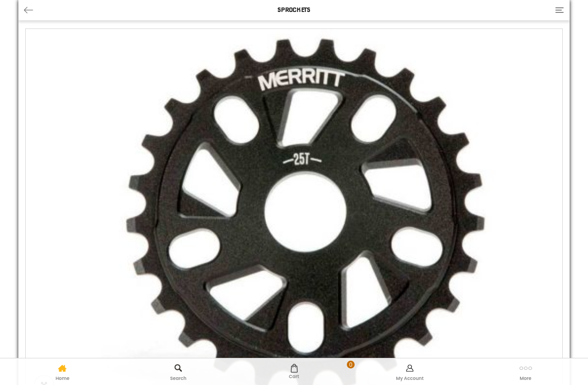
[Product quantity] (251, 279)
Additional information (121, 308)
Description (47, 308)
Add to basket (335, 279)
